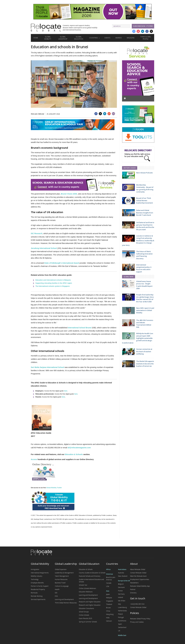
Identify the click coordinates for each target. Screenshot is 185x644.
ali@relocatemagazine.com (79, 448)
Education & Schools (74, 454)
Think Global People (146, 38)
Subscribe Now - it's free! (143, 26)
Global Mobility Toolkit (54, 488)
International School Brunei (80, 328)
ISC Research (37, 233)
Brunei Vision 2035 (69, 194)
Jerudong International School (44, 248)
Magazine (131, 38)
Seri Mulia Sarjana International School (47, 367)
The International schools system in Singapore (53, 286)
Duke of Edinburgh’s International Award (62, 263)
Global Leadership (63, 38)
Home (36, 38)
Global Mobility (48, 38)
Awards (119, 38)
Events (107, 38)
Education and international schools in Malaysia (53, 280)
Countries (94, 38)
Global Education (79, 38)
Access (34, 459)
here (66, 391)
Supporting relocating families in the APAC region (54, 283)
